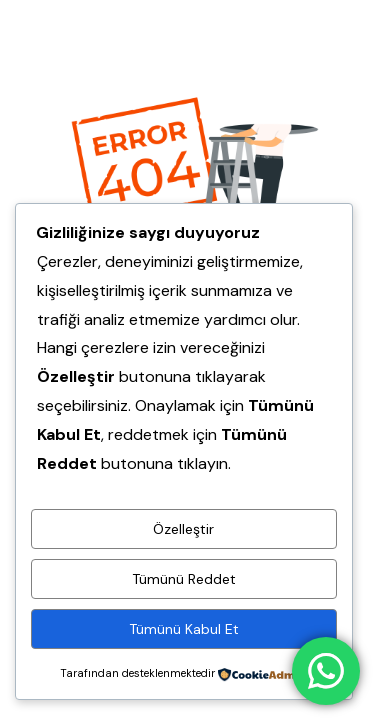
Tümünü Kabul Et (184, 629)
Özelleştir (183, 529)
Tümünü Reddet (184, 579)
